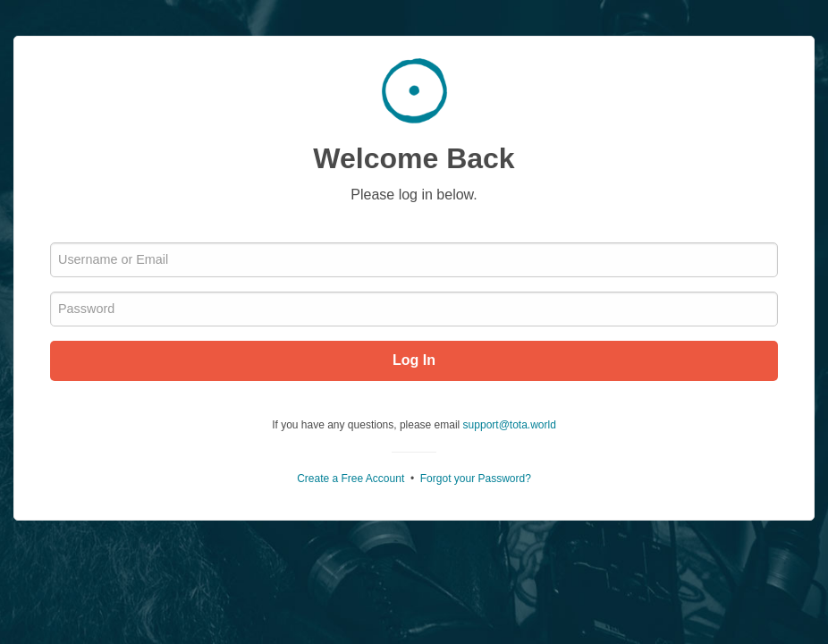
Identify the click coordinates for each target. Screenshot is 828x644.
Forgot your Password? (476, 479)
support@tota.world (510, 425)
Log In (414, 360)
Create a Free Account (351, 479)
